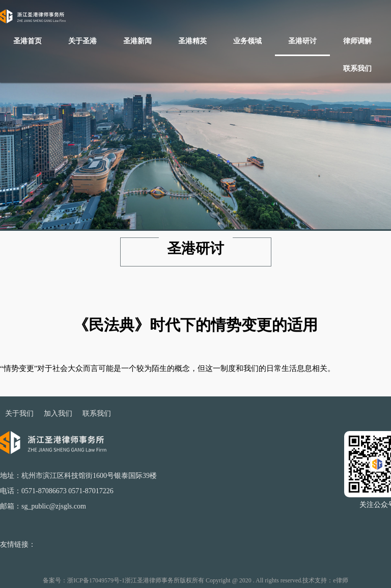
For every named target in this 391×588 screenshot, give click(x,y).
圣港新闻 (137, 41)
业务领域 (247, 41)
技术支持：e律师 (325, 580)
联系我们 (357, 69)
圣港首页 (27, 41)
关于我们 (19, 413)
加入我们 (58, 413)
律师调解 (357, 41)
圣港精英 (192, 41)
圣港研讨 (302, 41)
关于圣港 (82, 41)
